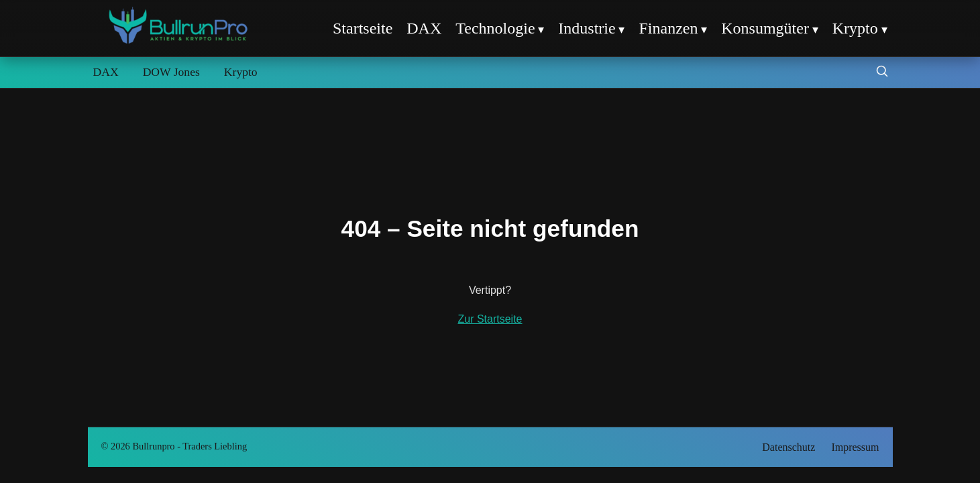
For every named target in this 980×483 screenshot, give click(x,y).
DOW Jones (171, 72)
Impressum (855, 447)
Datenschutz (788, 447)
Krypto (855, 28)
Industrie (587, 28)
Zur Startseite (490, 319)
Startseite (363, 28)
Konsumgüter (765, 28)
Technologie (495, 28)
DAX (424, 28)
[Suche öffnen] (882, 73)
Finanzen (668, 28)
